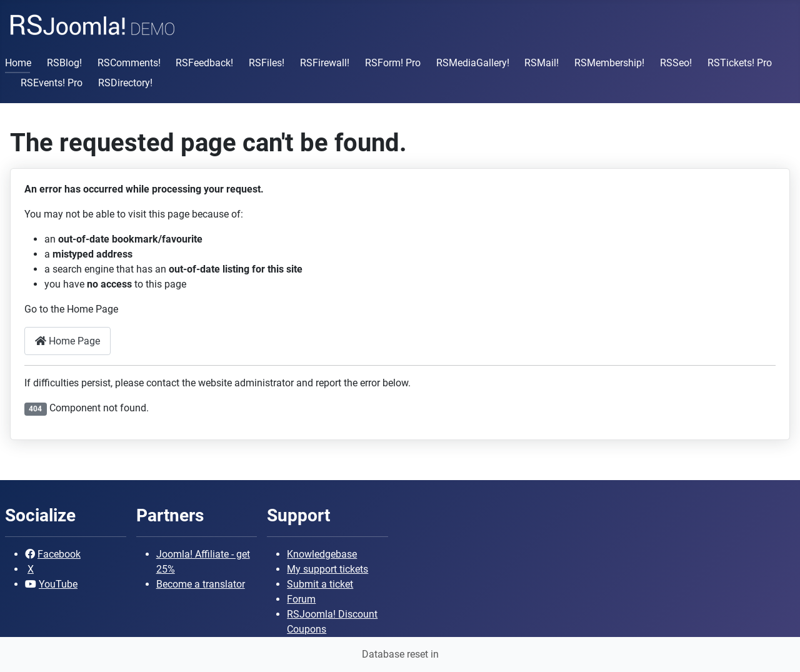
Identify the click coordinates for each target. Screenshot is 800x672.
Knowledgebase (322, 554)
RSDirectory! (125, 83)
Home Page (67, 341)
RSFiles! (267, 63)
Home (18, 63)
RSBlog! (64, 63)
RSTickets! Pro (740, 63)
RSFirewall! (325, 63)
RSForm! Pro (393, 63)
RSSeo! (676, 63)
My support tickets (327, 569)
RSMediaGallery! (473, 63)
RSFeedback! (204, 63)
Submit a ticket (320, 584)
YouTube (58, 584)
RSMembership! (609, 63)
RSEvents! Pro (52, 83)
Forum (301, 599)
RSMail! (542, 63)
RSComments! (129, 63)
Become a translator (201, 584)
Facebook (59, 554)
